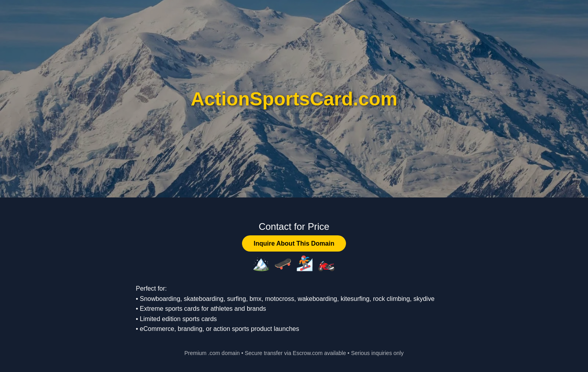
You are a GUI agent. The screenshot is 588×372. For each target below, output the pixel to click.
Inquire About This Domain (294, 243)
